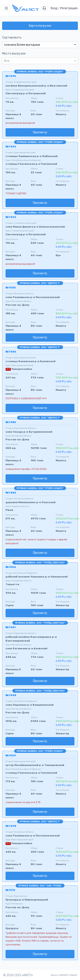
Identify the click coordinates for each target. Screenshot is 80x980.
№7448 (11, 695)
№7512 (10, 890)
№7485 (11, 422)
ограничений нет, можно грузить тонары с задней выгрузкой (36, 541)
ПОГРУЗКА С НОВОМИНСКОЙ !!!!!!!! (26, 398)
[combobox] (40, 45)
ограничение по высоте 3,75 (23, 802)
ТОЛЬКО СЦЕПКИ (16, 193)
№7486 (11, 352)
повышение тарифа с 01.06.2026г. (26, 469)
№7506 (11, 567)
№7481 (11, 627)
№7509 (11, 755)
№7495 (11, 76)
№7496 (11, 217)
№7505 (11, 288)
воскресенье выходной (20, 123)
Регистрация (69, 8)
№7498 (11, 826)
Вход (54, 8)
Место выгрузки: (14, 54)
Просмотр (40, 132)
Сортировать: (12, 37)
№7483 (11, 493)
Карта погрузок (40, 26)
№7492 (11, 147)
